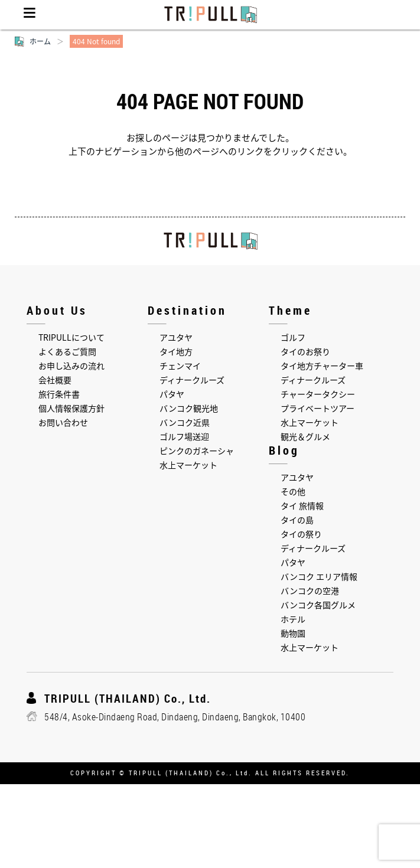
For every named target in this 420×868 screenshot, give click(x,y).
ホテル (293, 619)
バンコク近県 (185, 422)
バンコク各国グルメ (318, 605)
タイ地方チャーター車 (322, 366)
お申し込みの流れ (71, 366)
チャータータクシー (318, 394)
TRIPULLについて (71, 337)
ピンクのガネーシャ (197, 451)
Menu (30, 15)
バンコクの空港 (310, 590)
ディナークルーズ (192, 380)
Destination (187, 310)
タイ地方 (176, 351)
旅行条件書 (59, 394)
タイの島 (297, 520)
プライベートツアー (318, 408)
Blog (284, 450)
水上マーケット (188, 465)
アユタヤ (176, 337)
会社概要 (55, 380)
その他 (293, 491)
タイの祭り (301, 534)
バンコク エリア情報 (319, 576)
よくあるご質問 (67, 351)
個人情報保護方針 (71, 408)
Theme (290, 310)
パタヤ (172, 394)
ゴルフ (293, 337)
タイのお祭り (305, 351)
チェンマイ (180, 366)
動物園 (293, 633)
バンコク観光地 (189, 408)
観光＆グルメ (305, 436)
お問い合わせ (63, 422)
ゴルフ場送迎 (184, 436)
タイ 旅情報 (302, 505)
